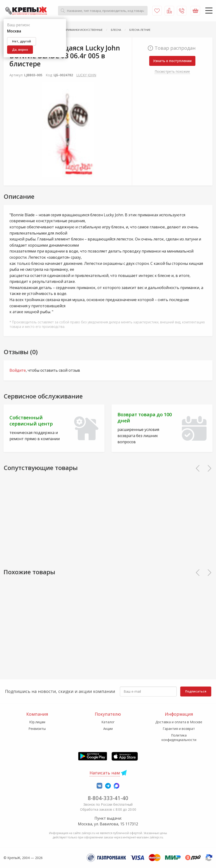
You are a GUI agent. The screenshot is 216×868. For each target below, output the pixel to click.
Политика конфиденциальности (179, 737)
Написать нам (105, 773)
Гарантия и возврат (179, 729)
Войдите (18, 370)
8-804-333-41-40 (108, 798)
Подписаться (196, 691)
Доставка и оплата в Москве (179, 722)
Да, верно (20, 50)
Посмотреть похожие (172, 71)
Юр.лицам (37, 722)
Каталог (108, 722)
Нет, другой (22, 41)
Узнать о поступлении (172, 61)
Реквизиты (37, 729)
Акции (108, 729)
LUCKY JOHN (86, 75)
